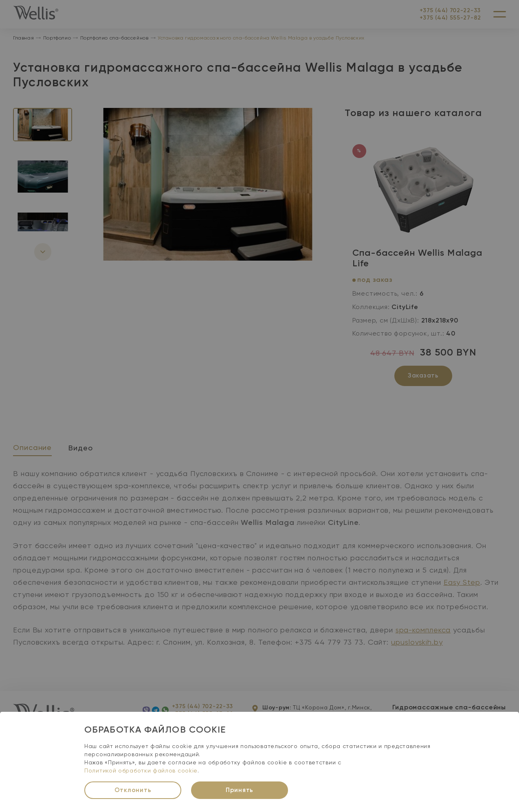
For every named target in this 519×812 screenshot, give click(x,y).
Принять (240, 790)
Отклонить (133, 790)
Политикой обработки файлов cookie (141, 771)
